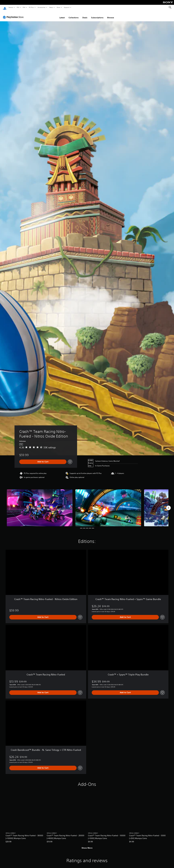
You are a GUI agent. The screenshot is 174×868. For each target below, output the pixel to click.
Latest (62, 15)
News (51, 7)
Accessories (41, 7)
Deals (85, 15)
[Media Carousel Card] (40, 505)
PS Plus (31, 7)
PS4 (24, 7)
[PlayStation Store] (14, 15)
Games (11, 7)
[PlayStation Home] (5, 7)
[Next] (168, 505)
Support (66, 7)
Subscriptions (97, 15)
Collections (74, 15)
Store (58, 7)
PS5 (18, 7)
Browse (111, 15)
